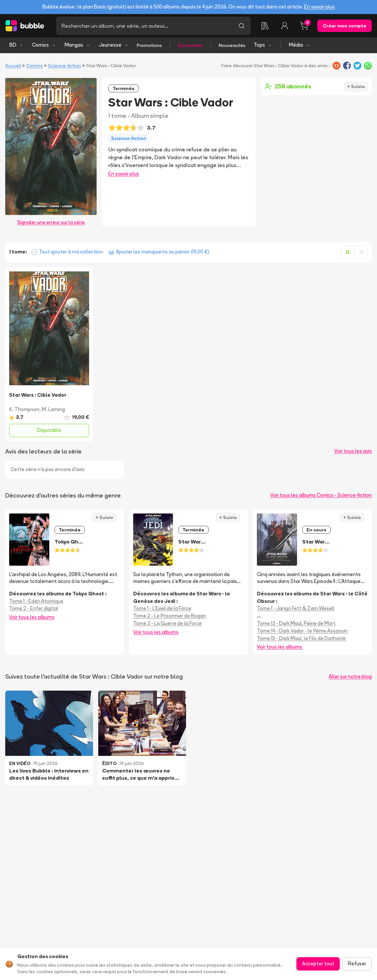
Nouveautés (232, 45)
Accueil (13, 66)
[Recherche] (144, 26)
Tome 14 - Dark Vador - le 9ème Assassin (302, 631)
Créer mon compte (345, 26)
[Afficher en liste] (361, 252)
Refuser (357, 964)
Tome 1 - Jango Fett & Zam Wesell (296, 608)
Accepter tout (318, 964)
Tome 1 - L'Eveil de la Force (162, 608)
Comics (44, 45)
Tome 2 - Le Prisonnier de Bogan (170, 616)
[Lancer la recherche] (242, 26)
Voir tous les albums (32, 617)
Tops (263, 45)
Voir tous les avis (353, 451)
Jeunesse (114, 45)
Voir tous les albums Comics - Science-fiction (321, 495)
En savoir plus (320, 7)
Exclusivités (190, 45)
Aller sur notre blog (350, 676)
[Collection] (265, 26)
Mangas (78, 45)
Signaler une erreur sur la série (51, 222)
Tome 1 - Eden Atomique (36, 601)
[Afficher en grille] (348, 252)
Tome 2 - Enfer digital (34, 608)
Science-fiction (64, 66)
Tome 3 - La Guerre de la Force (167, 623)
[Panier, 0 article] (304, 26)
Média (299, 45)
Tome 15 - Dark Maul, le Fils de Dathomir (301, 638)
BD (16, 45)
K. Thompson (24, 409)
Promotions (149, 45)
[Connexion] (285, 26)
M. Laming (53, 409)
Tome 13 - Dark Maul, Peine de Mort (296, 623)
